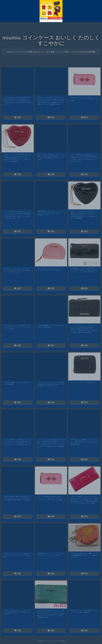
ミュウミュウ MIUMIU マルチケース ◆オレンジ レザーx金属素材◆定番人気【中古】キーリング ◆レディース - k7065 (84, 555)
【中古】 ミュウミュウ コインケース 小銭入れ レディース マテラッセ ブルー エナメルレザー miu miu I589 (17, 555)
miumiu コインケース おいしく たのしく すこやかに (51, 40)
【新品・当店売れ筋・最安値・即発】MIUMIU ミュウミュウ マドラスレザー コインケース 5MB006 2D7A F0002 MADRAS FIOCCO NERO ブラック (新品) (18, 498)
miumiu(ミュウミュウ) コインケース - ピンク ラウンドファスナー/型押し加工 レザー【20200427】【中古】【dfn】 (17, 612)
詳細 (18, 117)
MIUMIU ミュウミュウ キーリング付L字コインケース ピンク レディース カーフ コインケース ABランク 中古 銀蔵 (84, 99)
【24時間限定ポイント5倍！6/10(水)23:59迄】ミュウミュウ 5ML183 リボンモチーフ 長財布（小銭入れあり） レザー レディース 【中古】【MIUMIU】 (84, 270)
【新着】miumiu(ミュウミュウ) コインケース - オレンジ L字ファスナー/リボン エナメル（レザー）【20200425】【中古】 (51, 213)
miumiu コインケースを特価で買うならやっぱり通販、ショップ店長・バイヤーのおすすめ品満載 (51, 52)
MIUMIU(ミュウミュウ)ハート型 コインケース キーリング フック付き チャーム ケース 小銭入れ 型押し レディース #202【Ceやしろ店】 (18, 270)
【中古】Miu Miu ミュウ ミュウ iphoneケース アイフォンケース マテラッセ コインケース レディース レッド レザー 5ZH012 (17, 327)
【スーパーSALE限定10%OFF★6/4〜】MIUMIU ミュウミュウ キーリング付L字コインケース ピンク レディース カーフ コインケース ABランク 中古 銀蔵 (51, 498)
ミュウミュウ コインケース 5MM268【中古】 (83, 382)
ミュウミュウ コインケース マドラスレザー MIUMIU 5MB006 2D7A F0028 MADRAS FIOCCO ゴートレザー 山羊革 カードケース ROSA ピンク (51, 384)
